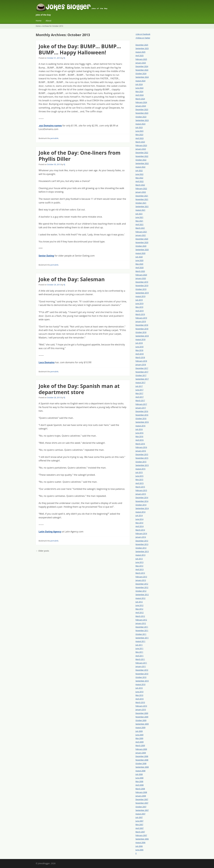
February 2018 (141, 361)
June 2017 (139, 390)
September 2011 (142, 638)
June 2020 (139, 260)
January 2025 (141, 63)
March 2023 (140, 142)
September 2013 (142, 551)
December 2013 (142, 541)
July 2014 (139, 516)
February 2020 (141, 275)
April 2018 (139, 354)
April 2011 (139, 656)
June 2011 (139, 649)
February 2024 (141, 102)
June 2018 (139, 347)
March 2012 (140, 616)
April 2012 (139, 613)
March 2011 (140, 659)
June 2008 (139, 778)
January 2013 (141, 580)
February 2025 (141, 59)
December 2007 (142, 799)
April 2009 (139, 742)
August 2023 (140, 124)
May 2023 (139, 135)
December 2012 (142, 584)
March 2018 (140, 357)
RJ (64, 58)
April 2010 (139, 699)
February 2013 (141, 577)
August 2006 (140, 843)
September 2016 (142, 422)
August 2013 (140, 555)
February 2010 (141, 706)
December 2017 (142, 368)
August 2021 (140, 210)
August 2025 (140, 52)
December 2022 (142, 153)
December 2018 (142, 325)
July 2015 (139, 472)
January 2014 (141, 537)
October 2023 (141, 117)
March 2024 (140, 99)
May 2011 (139, 652)
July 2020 (139, 257)
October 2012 (141, 591)
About (49, 21)
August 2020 (140, 253)
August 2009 (140, 728)
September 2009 (142, 724)
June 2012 (139, 605)
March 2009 (140, 746)
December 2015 (142, 454)
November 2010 (142, 674)
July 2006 (139, 846)
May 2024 (139, 92)
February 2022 (141, 189)
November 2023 (142, 113)
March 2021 (140, 228)
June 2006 (139, 850)
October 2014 (141, 505)
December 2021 (142, 196)
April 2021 (139, 224)
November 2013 (142, 544)
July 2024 (139, 84)
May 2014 (139, 523)
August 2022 (140, 167)
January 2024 (141, 106)
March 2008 (140, 789)
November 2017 (142, 372)
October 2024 (141, 74)
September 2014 (142, 508)
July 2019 (139, 300)
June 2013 (139, 562)
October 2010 (141, 677)
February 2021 (141, 232)
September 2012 (142, 595)
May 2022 (139, 178)
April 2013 (139, 569)
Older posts (42, 551)
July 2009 (139, 731)
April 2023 (139, 138)
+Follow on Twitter (143, 38)
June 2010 (139, 692)
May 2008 (139, 781)
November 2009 (142, 717)
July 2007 (139, 817)
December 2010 (142, 670)
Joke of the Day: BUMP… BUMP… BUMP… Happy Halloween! (80, 49)
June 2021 (139, 217)
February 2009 (141, 749)
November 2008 (142, 760)
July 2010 (139, 688)
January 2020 (141, 278)
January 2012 (141, 623)
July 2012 (139, 602)
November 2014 (142, 501)
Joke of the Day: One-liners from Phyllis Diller (80, 156)
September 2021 (142, 207)
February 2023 (141, 145)
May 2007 (139, 825)
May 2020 (139, 264)
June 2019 (139, 304)
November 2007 (142, 803)
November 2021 (142, 199)
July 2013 (139, 559)
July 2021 (139, 214)
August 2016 (140, 426)
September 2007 (142, 810)
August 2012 (140, 598)
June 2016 (139, 433)
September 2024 (142, 77)
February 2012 (141, 620)
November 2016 (142, 415)
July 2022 (139, 171)
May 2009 (139, 738)
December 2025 (142, 45)
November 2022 (142, 156)
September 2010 (142, 681)
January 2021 (141, 235)
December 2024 (142, 66)
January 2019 (141, 322)
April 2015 (139, 483)
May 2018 (139, 350)
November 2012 (142, 587)
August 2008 (140, 771)
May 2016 (139, 436)
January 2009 (141, 753)
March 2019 (140, 314)
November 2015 (142, 458)
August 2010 (140, 684)
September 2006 (142, 839)
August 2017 (140, 383)
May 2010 (139, 695)
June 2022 (139, 174)
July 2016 (139, 429)
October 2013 (141, 548)
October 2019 (141, 289)
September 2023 (142, 120)
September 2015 (142, 465)
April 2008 (139, 785)
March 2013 (140, 573)
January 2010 (141, 710)
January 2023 (141, 149)
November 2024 (142, 70)
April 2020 (139, 268)
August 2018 (140, 339)
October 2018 (141, 332)
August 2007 (140, 814)
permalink (54, 138)
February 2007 (141, 835)
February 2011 (141, 663)
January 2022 (141, 192)
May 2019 (139, 307)
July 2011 (139, 645)
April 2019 (139, 311)
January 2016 (141, 451)
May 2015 (139, 480)
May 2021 (139, 221)
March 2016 (140, 444)
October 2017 (141, 375)
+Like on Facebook (143, 34)
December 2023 (142, 109)
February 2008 (141, 792)
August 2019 (140, 296)
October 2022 (141, 160)
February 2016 (141, 447)
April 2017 (139, 397)
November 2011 (142, 631)
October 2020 (141, 246)
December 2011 (142, 627)
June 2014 (139, 519)
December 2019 (142, 282)
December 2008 (142, 756)
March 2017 (140, 401)
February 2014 (141, 534)
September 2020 (142, 250)
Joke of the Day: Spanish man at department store (79, 389)
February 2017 (141, 404)
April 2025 (139, 56)
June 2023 (139, 131)
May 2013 (139, 566)
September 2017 (142, 379)
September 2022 (142, 163)
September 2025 (142, 48)
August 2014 (140, 512)
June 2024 (139, 88)
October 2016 (141, 419)
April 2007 (139, 828)
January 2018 (141, 365)
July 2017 (139, 386)
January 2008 (141, 796)
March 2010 (140, 702)
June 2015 (139, 476)
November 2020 (142, 242)
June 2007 (139, 821)
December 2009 (142, 713)
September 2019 (142, 293)
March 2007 (140, 832)
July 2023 (139, 127)
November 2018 (142, 329)
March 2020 (140, 271)
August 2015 (140, 469)
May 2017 (139, 393)
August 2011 (140, 641)
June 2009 (139, 735)
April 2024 (139, 95)
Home (39, 21)
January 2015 (141, 494)
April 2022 (139, 181)
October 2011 (141, 634)
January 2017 (141, 408)
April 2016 (139, 440)
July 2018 (139, 343)
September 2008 (142, 767)
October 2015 (141, 462)
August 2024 (140, 81)
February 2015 (141, 490)
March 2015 (140, 487)
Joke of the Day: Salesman (72, 279)
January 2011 (141, 666)
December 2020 (142, 239)
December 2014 (142, 498)
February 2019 (141, 318)
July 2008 (139, 774)
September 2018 (142, 336)
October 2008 (141, 763)
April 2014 (139, 526)
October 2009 (141, 720)
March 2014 (140, 530)
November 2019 (142, 286)
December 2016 (142, 411)
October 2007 (141, 807)
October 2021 (141, 203)
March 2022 (140, 185)
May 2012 (139, 609)
